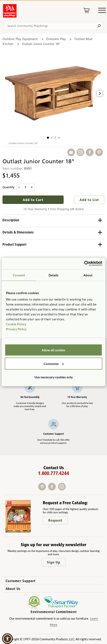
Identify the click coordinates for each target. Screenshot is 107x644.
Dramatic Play (56, 39)
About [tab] (88, 275)
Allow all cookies (53, 350)
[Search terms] (53, 26)
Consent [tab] (19, 275)
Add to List (89, 200)
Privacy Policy (16, 329)
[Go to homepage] (10, 16)
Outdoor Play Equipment (20, 39)
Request (55, 520)
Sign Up (54, 562)
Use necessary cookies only (54, 377)
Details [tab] (54, 275)
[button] (48, 138)
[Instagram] (63, 489)
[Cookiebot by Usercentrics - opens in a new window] (84, 264)
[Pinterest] (43, 489)
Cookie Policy (16, 324)
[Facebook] (53, 489)
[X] (68, 489)
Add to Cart (33, 200)
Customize (54, 363)
